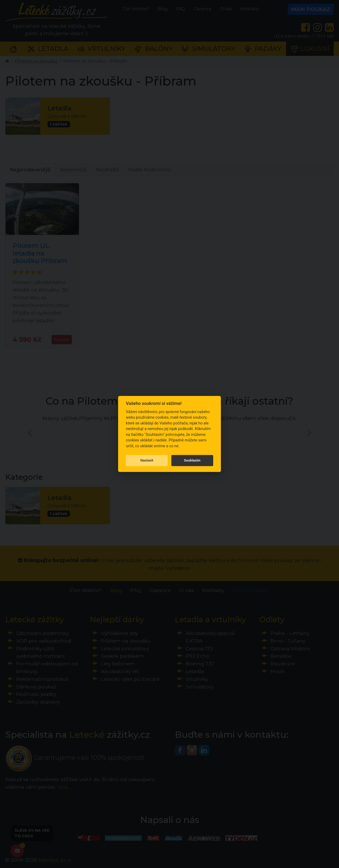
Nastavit (147, 460)
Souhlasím (192, 460)
